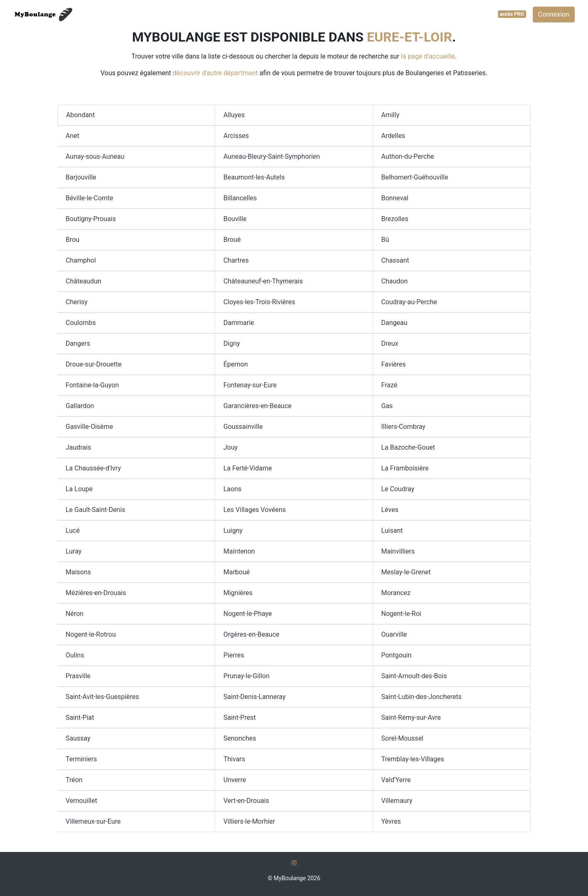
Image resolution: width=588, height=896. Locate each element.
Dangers (78, 343)
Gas (387, 406)
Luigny (233, 530)
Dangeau (394, 323)
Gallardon (80, 406)
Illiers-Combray (403, 427)
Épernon (236, 364)
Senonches (240, 738)
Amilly (390, 115)
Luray (73, 551)
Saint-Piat (80, 718)
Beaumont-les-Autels (254, 177)
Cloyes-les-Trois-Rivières (259, 302)
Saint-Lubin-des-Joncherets (421, 697)
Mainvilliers (398, 551)
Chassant (395, 260)
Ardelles (393, 136)
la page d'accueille (428, 56)
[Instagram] (294, 863)
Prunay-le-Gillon (246, 676)
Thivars (234, 759)
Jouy (230, 447)
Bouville (235, 219)
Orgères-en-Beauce (251, 634)
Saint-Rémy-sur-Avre (411, 718)
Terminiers (81, 759)
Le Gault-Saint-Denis (96, 510)
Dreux (390, 343)
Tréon (74, 780)
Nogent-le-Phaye (248, 614)
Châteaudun (83, 281)
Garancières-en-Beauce (257, 406)
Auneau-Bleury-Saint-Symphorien (272, 156)
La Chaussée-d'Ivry (93, 468)
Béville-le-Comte (89, 198)
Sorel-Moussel (402, 738)
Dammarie (239, 323)
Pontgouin (396, 655)
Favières (393, 364)
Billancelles (240, 198)
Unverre (235, 780)
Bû (385, 240)
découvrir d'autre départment (215, 73)
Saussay (78, 738)
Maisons (78, 572)
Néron (75, 614)
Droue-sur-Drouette (94, 364)
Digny (232, 343)
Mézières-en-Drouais (96, 593)
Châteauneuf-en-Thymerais (263, 281)
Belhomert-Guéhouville (415, 177)
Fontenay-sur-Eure (250, 385)
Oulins (75, 655)
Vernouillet (81, 801)
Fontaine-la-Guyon (92, 385)
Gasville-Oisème (89, 427)
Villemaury (397, 801)
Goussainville (243, 427)
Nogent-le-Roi (401, 614)
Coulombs (81, 323)
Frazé (389, 385)
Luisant (392, 530)
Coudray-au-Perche (409, 302)
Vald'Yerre (396, 780)
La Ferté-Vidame (248, 468)
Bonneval (395, 198)
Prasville (78, 676)
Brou (72, 240)
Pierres (234, 655)
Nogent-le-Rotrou (91, 634)
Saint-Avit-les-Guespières (102, 697)
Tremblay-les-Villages (413, 759)
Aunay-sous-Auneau (95, 156)
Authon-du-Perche (408, 156)
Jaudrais (78, 447)
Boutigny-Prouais (91, 219)
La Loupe (79, 489)
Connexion (554, 14)
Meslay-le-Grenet (406, 572)
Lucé (73, 530)
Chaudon (394, 281)
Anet (72, 136)
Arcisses (236, 136)
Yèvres (391, 821)
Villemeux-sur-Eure (93, 821)
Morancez (396, 593)
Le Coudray (398, 489)
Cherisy (77, 302)
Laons (233, 489)
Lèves (390, 510)
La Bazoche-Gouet (408, 447)
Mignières (238, 593)
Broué (232, 240)
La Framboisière (405, 468)
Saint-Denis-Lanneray (255, 697)
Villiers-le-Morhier (249, 821)
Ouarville (394, 634)
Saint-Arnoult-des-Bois (414, 676)
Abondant (80, 115)
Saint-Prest (240, 718)
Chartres (236, 260)
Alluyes (234, 115)
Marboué (237, 572)
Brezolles (395, 219)
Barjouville (81, 177)
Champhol (81, 260)
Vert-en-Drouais (246, 801)
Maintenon (239, 551)
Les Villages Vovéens (255, 510)
